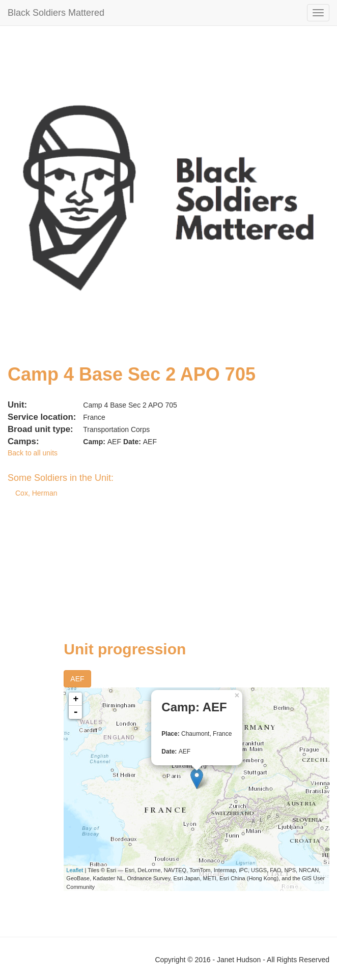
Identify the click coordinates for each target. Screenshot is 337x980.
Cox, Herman (36, 493)
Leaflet (75, 870)
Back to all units (33, 453)
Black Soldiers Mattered (56, 13)
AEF (77, 679)
